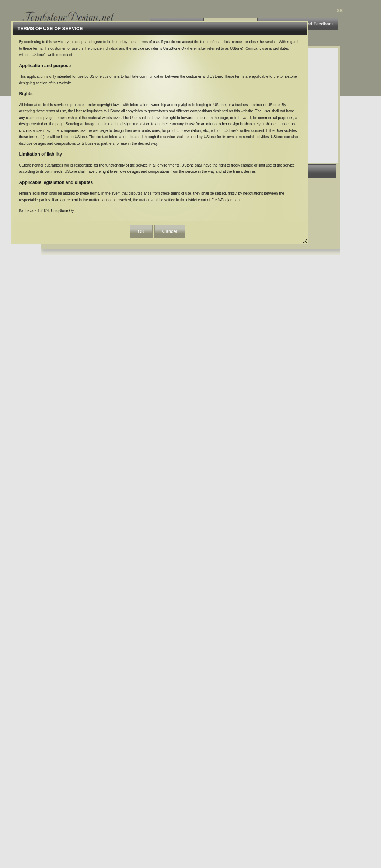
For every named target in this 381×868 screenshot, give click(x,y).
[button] (141, 232)
